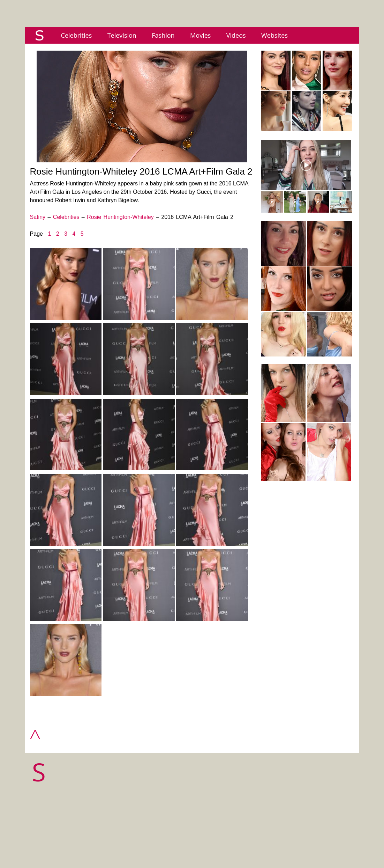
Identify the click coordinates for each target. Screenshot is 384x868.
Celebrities (77, 35)
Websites (274, 35)
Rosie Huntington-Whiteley (120, 217)
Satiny (38, 217)
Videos (236, 35)
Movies (200, 35)
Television (122, 35)
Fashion (163, 35)
